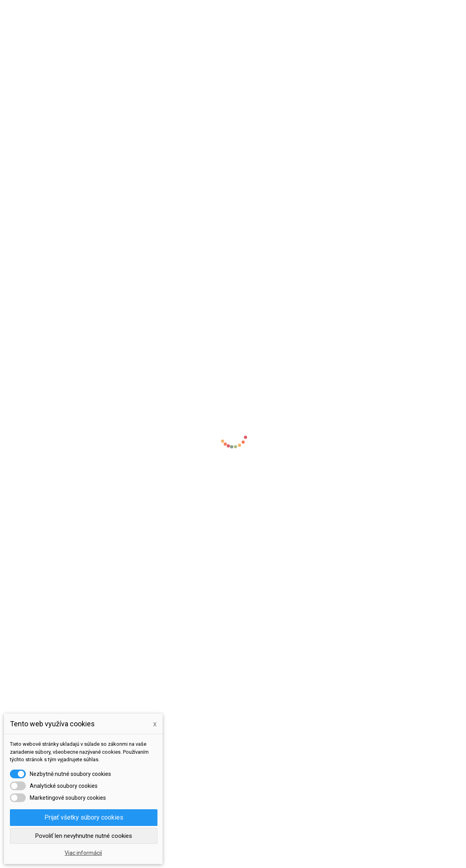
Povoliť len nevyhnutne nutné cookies (84, 836)
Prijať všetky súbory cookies (84, 817)
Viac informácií (83, 853)
